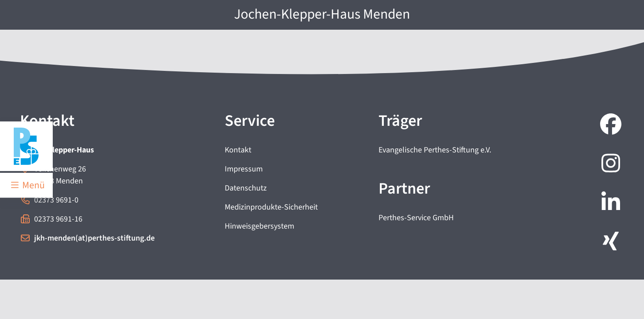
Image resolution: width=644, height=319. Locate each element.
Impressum (244, 169)
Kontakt (238, 150)
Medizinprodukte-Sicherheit (271, 207)
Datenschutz (246, 188)
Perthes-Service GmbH (416, 218)
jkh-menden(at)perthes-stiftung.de (94, 238)
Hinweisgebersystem (260, 226)
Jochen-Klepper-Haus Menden (322, 14)
